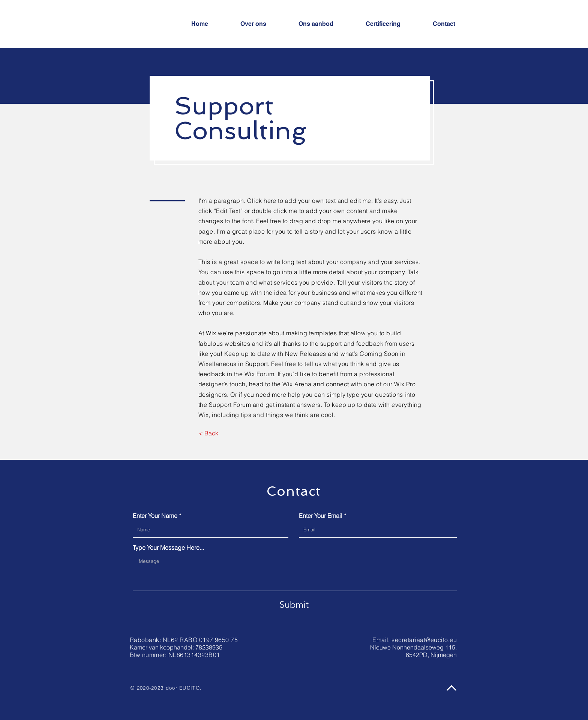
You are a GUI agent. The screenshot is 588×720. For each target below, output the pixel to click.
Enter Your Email (321, 516)
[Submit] (294, 604)
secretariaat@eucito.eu (424, 640)
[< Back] (208, 433)
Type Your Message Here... (168, 547)
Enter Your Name (155, 516)
